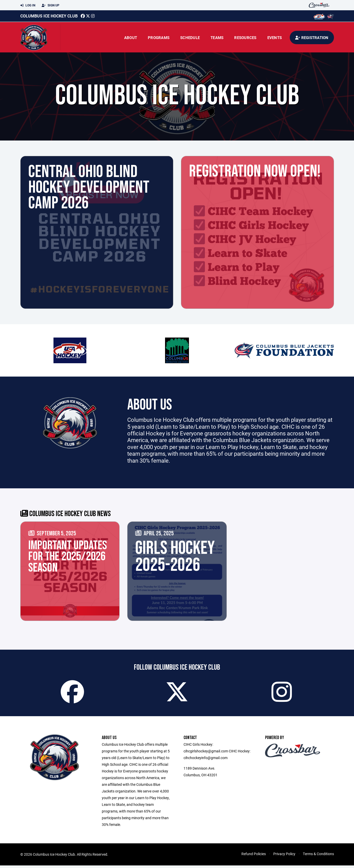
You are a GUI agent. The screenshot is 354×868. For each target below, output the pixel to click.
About (131, 38)
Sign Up (51, 5)
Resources (245, 38)
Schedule (190, 38)
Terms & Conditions (318, 856)
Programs (159, 38)
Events (275, 38)
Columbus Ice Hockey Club (49, 16)
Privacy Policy (284, 856)
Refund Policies (254, 856)
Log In (28, 5)
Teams (217, 38)
